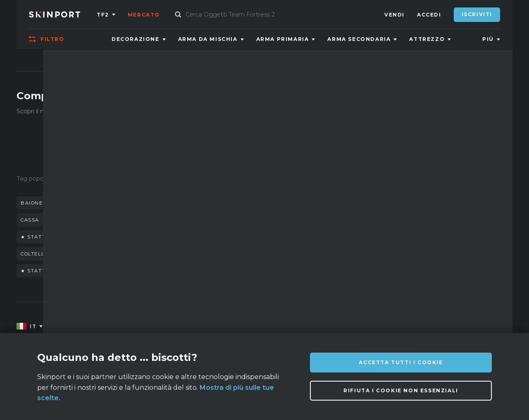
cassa (30, 220)
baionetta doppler (83, 220)
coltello (144, 203)
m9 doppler (224, 203)
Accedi (429, 15)
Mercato (144, 15)
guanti (182, 203)
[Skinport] (63, 14)
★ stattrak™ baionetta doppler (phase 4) (89, 271)
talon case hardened (205, 271)
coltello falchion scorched (66, 254)
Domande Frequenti (206, 327)
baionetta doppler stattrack (69, 203)
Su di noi (83, 327)
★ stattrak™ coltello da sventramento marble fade (107, 237)
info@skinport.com (459, 325)
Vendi (394, 15)
